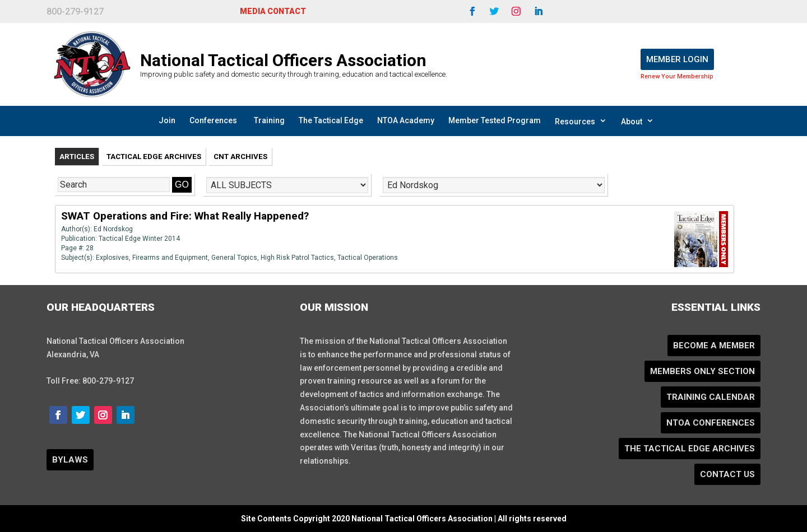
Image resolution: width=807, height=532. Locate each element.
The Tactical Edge (331, 120)
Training (269, 120)
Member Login (677, 59)
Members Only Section (702, 371)
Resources (581, 121)
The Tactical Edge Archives (690, 449)
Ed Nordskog (113, 229)
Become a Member (714, 346)
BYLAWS (70, 460)
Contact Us (727, 474)
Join (167, 120)
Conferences (213, 120)
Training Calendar (711, 397)
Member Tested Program (495, 120)
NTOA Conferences (711, 423)
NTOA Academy (406, 120)
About (637, 121)
